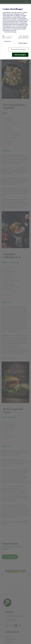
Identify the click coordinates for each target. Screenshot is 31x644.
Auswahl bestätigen (18, 49)
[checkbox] (3, 36)
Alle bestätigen (20, 55)
